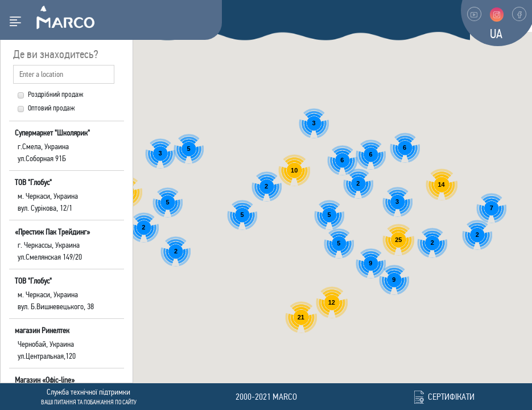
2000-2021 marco (266, 397)
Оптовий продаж (46, 108)
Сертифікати (451, 397)
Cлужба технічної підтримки (88, 392)
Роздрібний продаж (50, 95)
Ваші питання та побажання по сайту (89, 402)
